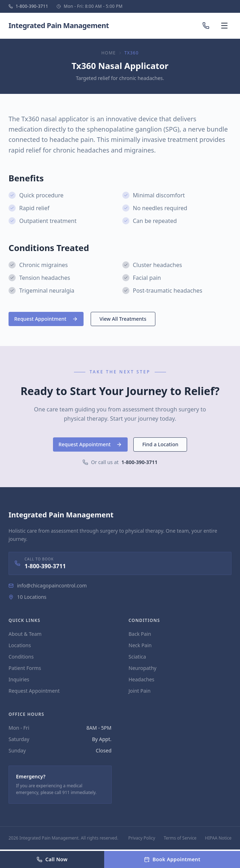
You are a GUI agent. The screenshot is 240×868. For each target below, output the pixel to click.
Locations (20, 645)
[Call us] (206, 26)
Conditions (21, 657)
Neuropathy (143, 668)
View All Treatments (123, 319)
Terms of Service (180, 838)
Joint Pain (140, 691)
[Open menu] (224, 26)
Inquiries (19, 679)
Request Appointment (46, 319)
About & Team (25, 634)
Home (109, 53)
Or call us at (120, 462)
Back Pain (140, 634)
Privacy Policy (142, 838)
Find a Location (160, 444)
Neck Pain (140, 645)
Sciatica (137, 657)
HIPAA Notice (218, 838)
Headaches (142, 679)
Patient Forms (25, 668)
